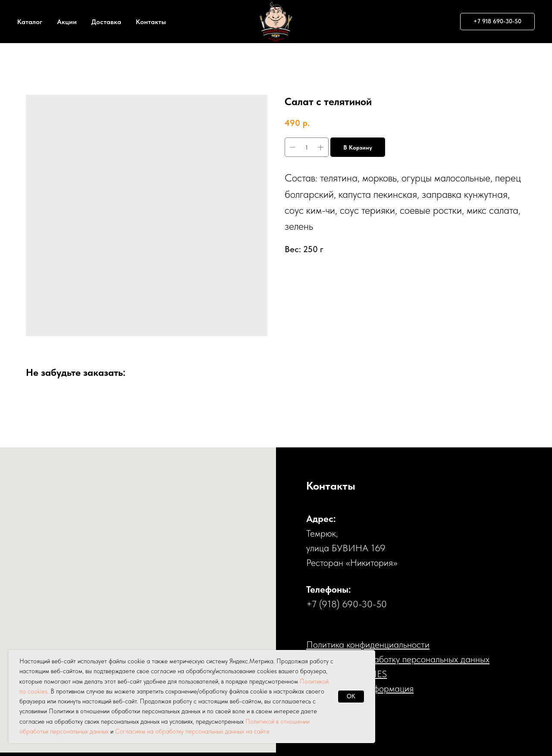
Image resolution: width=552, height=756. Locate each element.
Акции (67, 22)
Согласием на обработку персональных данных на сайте (192, 731)
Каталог (30, 22)
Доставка (106, 22)
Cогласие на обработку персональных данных (398, 659)
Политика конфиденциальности (368, 644)
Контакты (151, 22)
